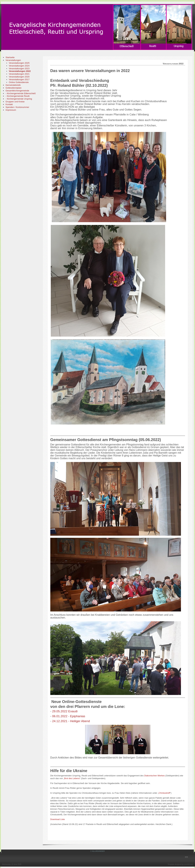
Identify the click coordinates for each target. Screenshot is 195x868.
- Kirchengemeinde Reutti (18, 96)
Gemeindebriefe (13, 85)
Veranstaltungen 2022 (20, 71)
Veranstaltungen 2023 (19, 69)
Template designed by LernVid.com (180, 864)
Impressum (11, 110)
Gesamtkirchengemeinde (17, 91)
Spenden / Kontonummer (17, 107)
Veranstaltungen (13, 60)
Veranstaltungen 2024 (19, 66)
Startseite (10, 57)
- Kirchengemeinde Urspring (19, 99)
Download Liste (58, 819)
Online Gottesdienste (19, 82)
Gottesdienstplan (14, 88)
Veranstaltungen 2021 (19, 74)
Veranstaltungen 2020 (19, 77)
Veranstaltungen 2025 (19, 63)
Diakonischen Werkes (154, 776)
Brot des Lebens (72, 778)
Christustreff (164, 793)
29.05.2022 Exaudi (65, 711)
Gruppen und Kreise (15, 102)
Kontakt (9, 104)
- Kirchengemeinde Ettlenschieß (21, 93)
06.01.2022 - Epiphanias (69, 716)
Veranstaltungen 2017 (19, 79)
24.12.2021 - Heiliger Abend (71, 721)
